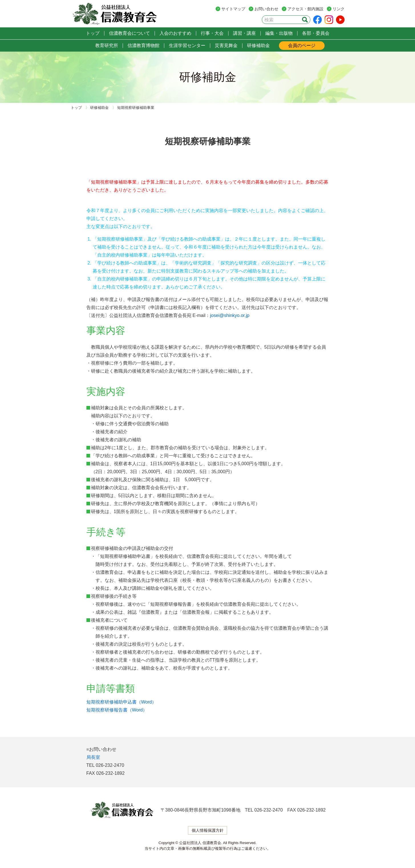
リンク (339, 9)
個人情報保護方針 (208, 830)
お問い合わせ (266, 9)
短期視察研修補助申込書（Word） (122, 702)
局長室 (93, 757)
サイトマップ (233, 9)
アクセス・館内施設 (305, 9)
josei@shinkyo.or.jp (230, 315)
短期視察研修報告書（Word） (117, 710)
